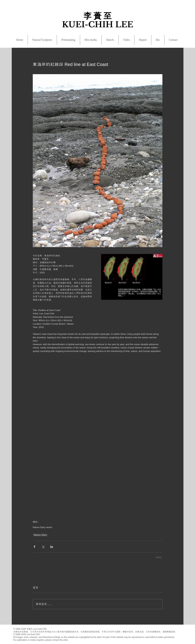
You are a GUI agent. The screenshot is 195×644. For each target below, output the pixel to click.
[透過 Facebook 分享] (34, 547)
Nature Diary (40, 535)
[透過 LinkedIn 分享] (52, 547)
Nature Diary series (42, 527)
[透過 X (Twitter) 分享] (43, 547)
